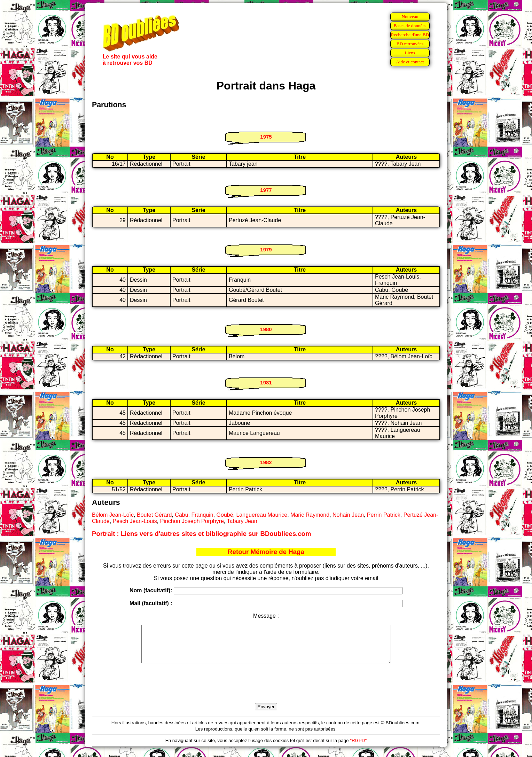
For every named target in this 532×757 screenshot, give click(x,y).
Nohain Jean (348, 515)
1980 (266, 329)
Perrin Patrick (384, 515)
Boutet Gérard (154, 515)
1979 (266, 249)
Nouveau (410, 17)
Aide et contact (410, 62)
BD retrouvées (410, 44)
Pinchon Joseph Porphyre (192, 521)
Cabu (181, 515)
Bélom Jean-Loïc (113, 515)
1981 (266, 383)
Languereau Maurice (262, 515)
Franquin (202, 515)
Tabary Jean (242, 521)
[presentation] (266, 691)
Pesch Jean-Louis (135, 521)
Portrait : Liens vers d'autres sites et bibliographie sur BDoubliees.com (202, 534)
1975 (266, 137)
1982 (266, 462)
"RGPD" (358, 748)
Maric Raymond (310, 515)
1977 (266, 190)
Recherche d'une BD (410, 35)
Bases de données (410, 26)
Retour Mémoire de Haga (266, 552)
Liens (410, 53)
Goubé (225, 515)
